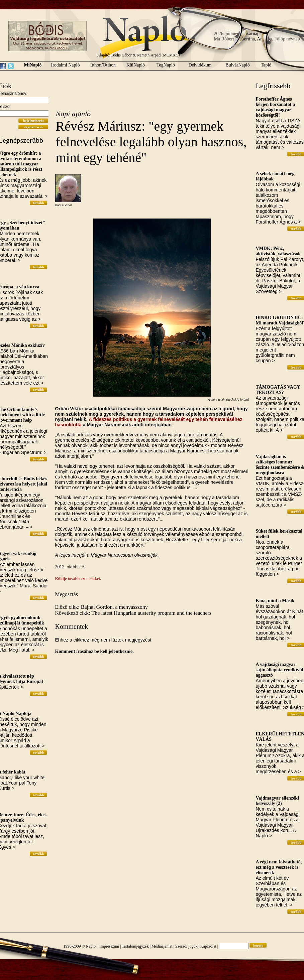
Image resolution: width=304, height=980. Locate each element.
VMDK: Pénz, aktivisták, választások (278, 251)
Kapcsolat (208, 946)
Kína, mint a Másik (275, 601)
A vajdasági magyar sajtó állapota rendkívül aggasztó (280, 670)
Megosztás (67, 594)
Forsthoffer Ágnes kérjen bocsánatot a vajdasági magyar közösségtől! (275, 107)
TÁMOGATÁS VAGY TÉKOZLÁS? (278, 390)
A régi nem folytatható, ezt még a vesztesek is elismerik (279, 867)
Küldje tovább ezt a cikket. (78, 579)
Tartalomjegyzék (135, 946)
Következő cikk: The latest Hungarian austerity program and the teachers (133, 613)
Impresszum (109, 946)
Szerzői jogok (186, 946)
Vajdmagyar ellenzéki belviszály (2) (278, 801)
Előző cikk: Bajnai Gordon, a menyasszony (102, 607)
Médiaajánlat (162, 946)
